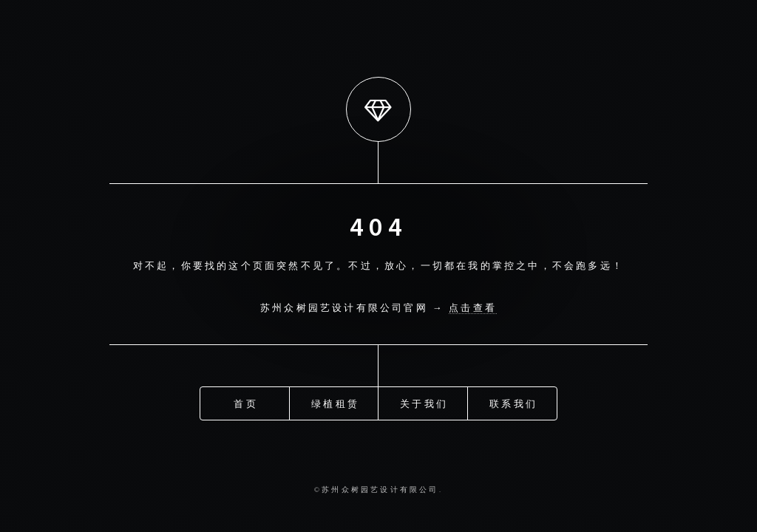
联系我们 (513, 400)
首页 (245, 400)
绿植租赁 (335, 400)
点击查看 (473, 307)
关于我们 (424, 400)
